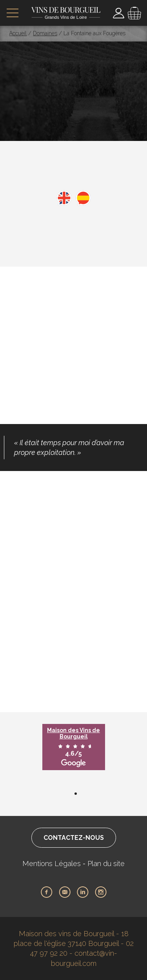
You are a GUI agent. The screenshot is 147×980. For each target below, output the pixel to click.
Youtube (65, 892)
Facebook (47, 892)
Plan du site (106, 864)
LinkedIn (83, 892)
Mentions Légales (52, 864)
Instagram (101, 892)
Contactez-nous (74, 838)
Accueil (18, 33)
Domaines (45, 33)
